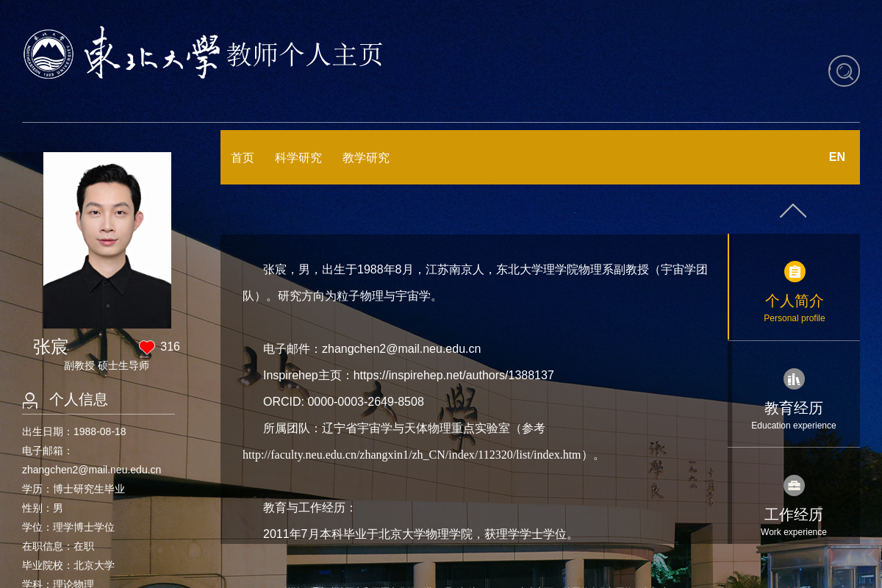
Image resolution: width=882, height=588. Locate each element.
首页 (243, 158)
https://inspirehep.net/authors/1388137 (454, 375)
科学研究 (298, 158)
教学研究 (366, 158)
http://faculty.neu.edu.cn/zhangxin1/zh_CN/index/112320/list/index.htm (412, 455)
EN (837, 157)
